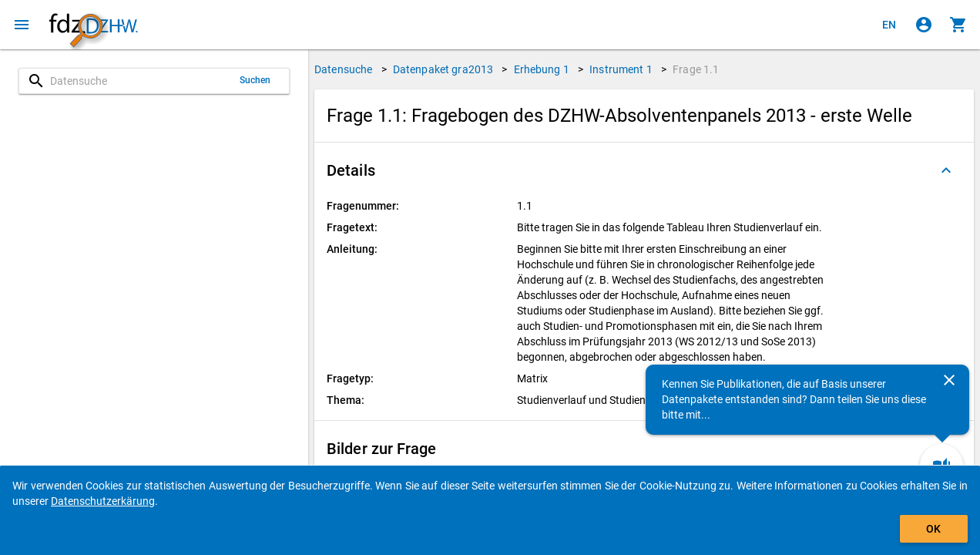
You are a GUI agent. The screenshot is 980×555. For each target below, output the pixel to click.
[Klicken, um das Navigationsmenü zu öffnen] (22, 25)
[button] (644, 170)
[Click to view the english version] (889, 25)
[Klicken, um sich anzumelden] (924, 25)
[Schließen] (949, 380)
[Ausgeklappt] (946, 170)
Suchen (255, 80)
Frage (696, 69)
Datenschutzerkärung (103, 501)
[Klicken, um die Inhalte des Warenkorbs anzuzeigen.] (958, 25)
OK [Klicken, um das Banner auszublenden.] (933, 529)
